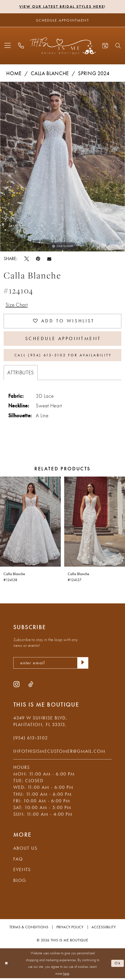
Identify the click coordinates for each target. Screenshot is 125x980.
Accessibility (104, 929)
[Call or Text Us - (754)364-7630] (21, 46)
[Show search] (118, 46)
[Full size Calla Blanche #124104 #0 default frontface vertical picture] (62, 167)
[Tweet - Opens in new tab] (27, 259)
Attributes (21, 374)
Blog (20, 882)
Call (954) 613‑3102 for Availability (63, 356)
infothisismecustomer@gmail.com (59, 753)
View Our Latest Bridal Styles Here (62, 6)
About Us (25, 850)
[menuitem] (8, 46)
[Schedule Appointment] (62, 20)
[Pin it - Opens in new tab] (38, 259)
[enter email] (51, 664)
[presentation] (30, 523)
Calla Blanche (50, 74)
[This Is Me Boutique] (62, 46)
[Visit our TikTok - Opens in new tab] (31, 686)
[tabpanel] (62, 167)
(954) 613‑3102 (31, 740)
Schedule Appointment (63, 340)
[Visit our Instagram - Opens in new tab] (17, 686)
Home (14, 74)
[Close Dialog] (6, 965)
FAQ (18, 861)
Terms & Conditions (29, 929)
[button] (8, 46)
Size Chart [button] (17, 305)
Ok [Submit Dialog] (118, 965)
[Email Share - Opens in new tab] (49, 259)
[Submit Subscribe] (83, 664)
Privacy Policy (70, 929)
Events (22, 871)
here (66, 975)
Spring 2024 (94, 74)
